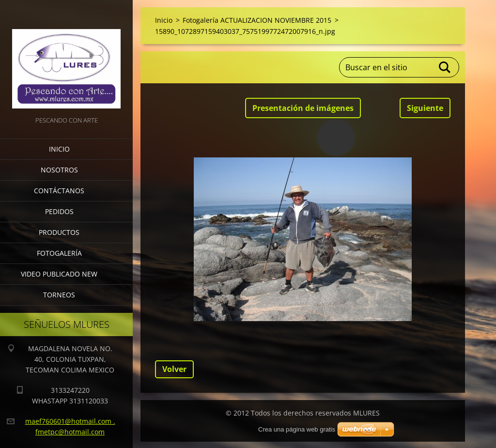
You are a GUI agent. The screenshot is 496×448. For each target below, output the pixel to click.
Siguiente (425, 108)
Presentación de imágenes (303, 108)
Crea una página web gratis (297, 429)
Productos (59, 232)
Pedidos (59, 211)
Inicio (59, 149)
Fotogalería (59, 253)
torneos (59, 295)
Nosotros (59, 170)
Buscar (445, 67)
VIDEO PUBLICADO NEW (59, 274)
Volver (174, 369)
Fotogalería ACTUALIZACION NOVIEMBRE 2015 (257, 20)
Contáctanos (59, 191)
